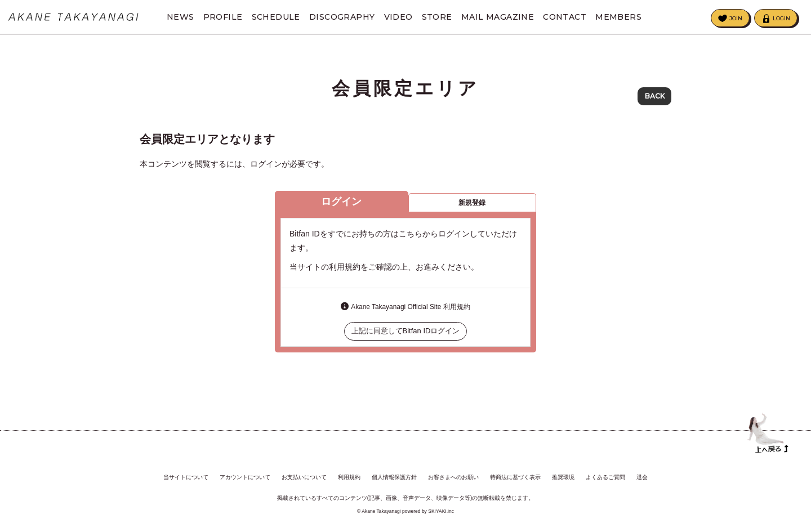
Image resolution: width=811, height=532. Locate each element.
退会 (642, 477)
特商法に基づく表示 (515, 477)
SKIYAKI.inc (441, 511)
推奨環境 (563, 477)
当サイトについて (186, 477)
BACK (655, 96)
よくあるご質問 (605, 477)
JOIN (736, 18)
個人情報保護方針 (394, 477)
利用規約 (349, 477)
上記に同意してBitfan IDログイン (406, 335)
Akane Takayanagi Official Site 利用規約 (410, 311)
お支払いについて (304, 477)
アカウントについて (245, 477)
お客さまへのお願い (453, 477)
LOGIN (781, 18)
